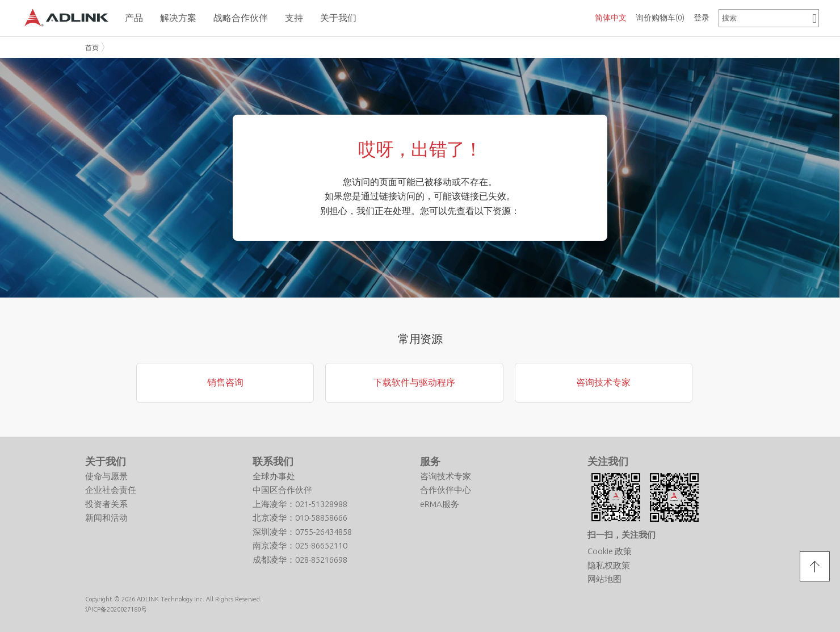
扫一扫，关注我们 (621, 535)
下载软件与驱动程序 (414, 382)
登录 (702, 18)
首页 (92, 47)
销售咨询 (225, 382)
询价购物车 (660, 18)
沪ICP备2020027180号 (116, 609)
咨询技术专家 (603, 382)
